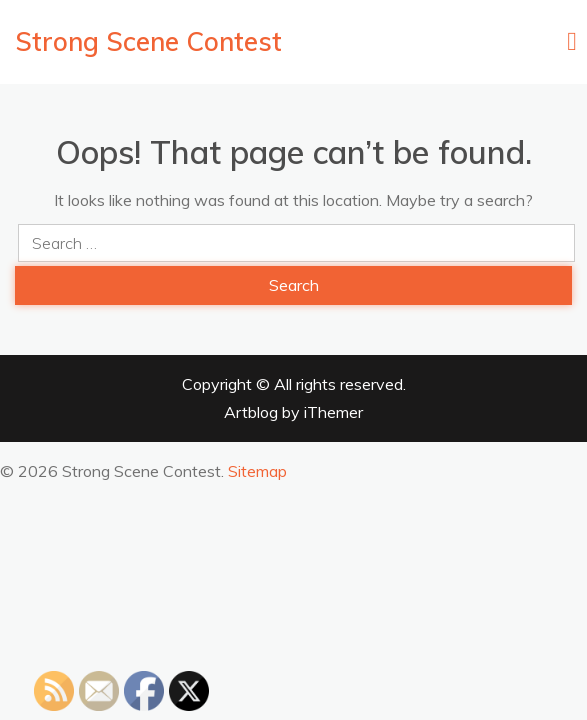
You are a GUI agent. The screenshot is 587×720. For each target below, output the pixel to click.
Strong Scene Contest (148, 41)
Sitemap (257, 471)
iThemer (333, 412)
